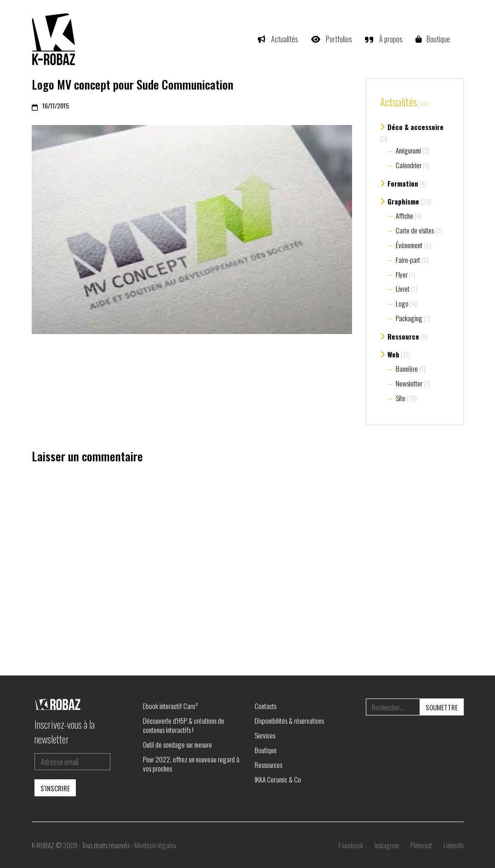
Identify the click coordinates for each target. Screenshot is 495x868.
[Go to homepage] (55, 39)
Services (265, 735)
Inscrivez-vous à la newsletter (65, 732)
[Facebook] (351, 845)
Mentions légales (155, 845)
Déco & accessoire (415, 127)
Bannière (407, 369)
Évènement (409, 245)
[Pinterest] (421, 845)
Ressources (268, 765)
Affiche (404, 216)
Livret (403, 289)
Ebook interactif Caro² (171, 706)
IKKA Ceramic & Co (278, 779)
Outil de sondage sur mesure (177, 744)
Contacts (265, 706)
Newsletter (409, 383)
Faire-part (408, 260)
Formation (403, 183)
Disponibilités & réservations (289, 720)
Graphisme (403, 201)
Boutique (266, 750)
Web (393, 354)
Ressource (403, 336)
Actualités (398, 102)
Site (401, 398)
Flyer (402, 274)
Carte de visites (415, 230)
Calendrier (409, 165)
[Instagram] (387, 845)
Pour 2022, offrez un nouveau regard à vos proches (191, 764)
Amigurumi (408, 150)
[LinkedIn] (454, 845)
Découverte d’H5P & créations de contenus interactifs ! (184, 725)
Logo (402, 303)
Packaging (409, 318)
